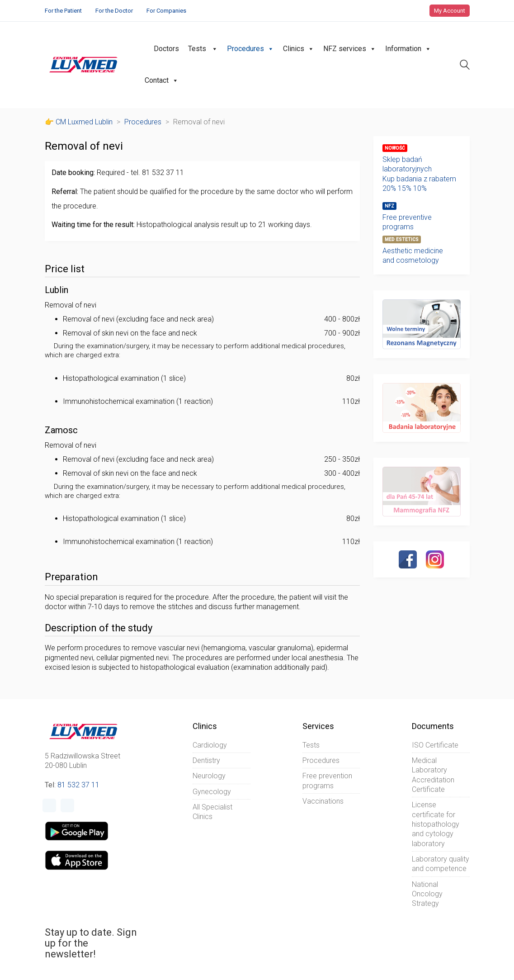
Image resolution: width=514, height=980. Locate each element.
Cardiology (210, 745)
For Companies (166, 11)
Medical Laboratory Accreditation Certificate (433, 775)
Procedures (250, 49)
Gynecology (212, 792)
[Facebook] (408, 559)
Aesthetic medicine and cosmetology (413, 256)
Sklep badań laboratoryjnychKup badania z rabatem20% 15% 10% (419, 174)
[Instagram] (435, 559)
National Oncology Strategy (427, 894)
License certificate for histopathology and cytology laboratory (436, 824)
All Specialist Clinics (212, 812)
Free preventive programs (407, 222)
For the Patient (63, 11)
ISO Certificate (435, 745)
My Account (450, 11)
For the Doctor (114, 11)
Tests (203, 49)
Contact (162, 80)
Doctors (166, 49)
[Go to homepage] (83, 65)
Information (408, 49)
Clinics (299, 49)
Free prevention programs (327, 781)
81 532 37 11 (78, 785)
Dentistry (206, 760)
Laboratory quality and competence (441, 864)
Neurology (209, 776)
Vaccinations (323, 801)
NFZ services (350, 49)
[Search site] (465, 66)
